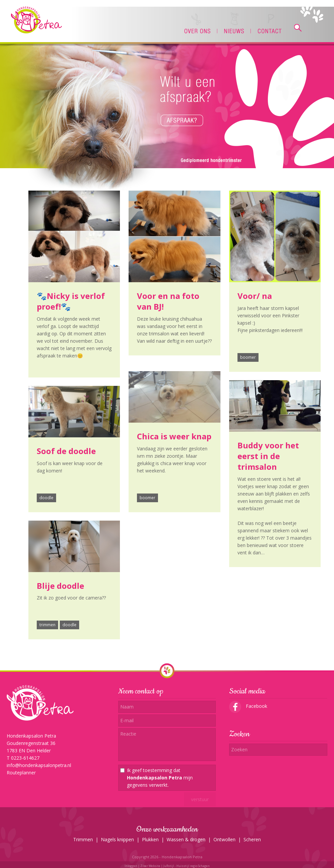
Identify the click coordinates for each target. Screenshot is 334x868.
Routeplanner (21, 773)
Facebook (248, 706)
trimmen (47, 625)
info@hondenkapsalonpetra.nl (39, 765)
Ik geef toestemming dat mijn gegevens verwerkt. (160, 778)
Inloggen (131, 866)
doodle (46, 498)
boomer (248, 357)
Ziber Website (150, 866)
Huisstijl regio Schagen (193, 866)
